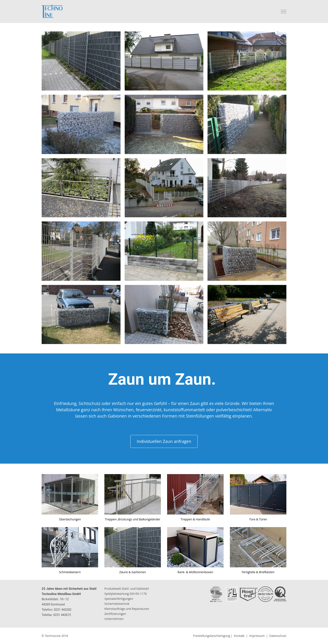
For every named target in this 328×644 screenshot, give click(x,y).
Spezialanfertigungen (119, 599)
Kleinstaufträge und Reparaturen (127, 609)
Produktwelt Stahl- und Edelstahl (127, 589)
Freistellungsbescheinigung (212, 636)
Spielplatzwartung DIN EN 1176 (126, 594)
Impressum (257, 636)
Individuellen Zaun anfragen (164, 441)
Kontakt (239, 636)
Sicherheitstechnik (117, 604)
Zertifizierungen (115, 614)
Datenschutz (278, 636)
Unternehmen (114, 619)
